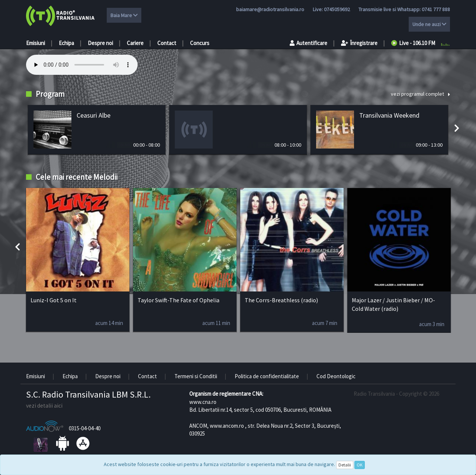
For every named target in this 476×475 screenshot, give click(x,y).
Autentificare (308, 43)
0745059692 (337, 9)
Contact (167, 43)
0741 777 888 (436, 9)
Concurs (200, 43)
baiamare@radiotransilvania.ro (270, 9)
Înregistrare (359, 43)
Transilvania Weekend (389, 115)
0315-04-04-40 (85, 428)
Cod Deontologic (336, 376)
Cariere (135, 43)
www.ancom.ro (227, 426)
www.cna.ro (203, 402)
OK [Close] (360, 465)
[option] (97, 130)
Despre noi (100, 43)
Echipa (66, 43)
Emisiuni (36, 43)
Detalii (345, 465)
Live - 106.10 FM (413, 43)
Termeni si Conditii (196, 376)
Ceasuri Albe (94, 115)
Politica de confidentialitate (267, 376)
